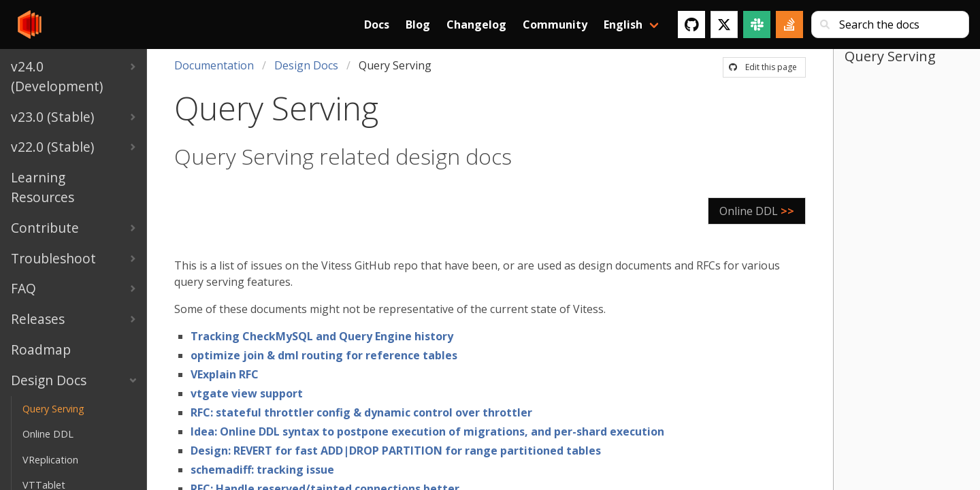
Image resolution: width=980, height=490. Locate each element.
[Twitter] (724, 24)
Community (555, 24)
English (623, 24)
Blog (418, 24)
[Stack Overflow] (789, 24)
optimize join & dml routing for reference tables (324, 355)
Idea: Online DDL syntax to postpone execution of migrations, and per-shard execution (427, 431)
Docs (377, 24)
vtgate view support (247, 393)
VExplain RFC (225, 374)
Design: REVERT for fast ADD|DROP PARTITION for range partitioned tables (396, 451)
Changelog (476, 24)
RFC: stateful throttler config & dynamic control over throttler (361, 412)
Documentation (214, 65)
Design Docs (306, 65)
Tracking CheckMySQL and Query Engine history (322, 336)
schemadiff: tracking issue (262, 470)
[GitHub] (691, 24)
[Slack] (757, 24)
